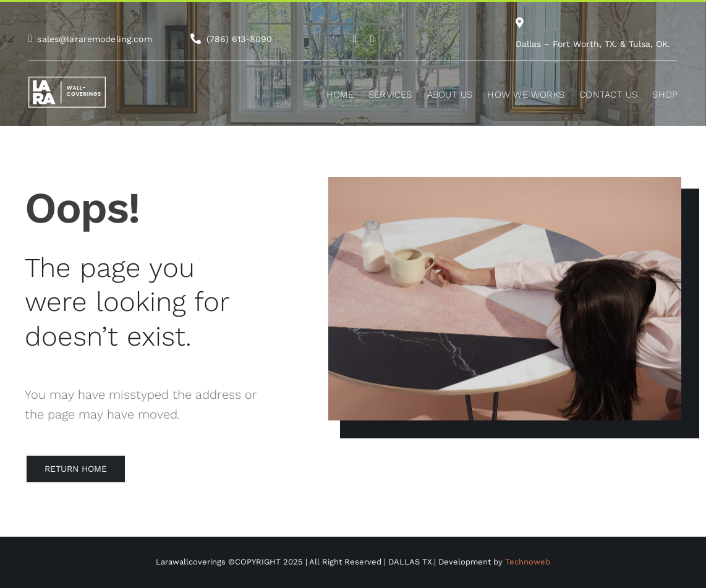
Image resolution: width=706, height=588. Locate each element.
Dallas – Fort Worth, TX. (566, 44)
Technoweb (528, 562)
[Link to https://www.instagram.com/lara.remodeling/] (355, 39)
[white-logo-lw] (67, 81)
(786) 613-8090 (239, 39)
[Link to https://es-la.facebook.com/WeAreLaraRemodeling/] (372, 39)
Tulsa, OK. (649, 44)
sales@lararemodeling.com (94, 39)
